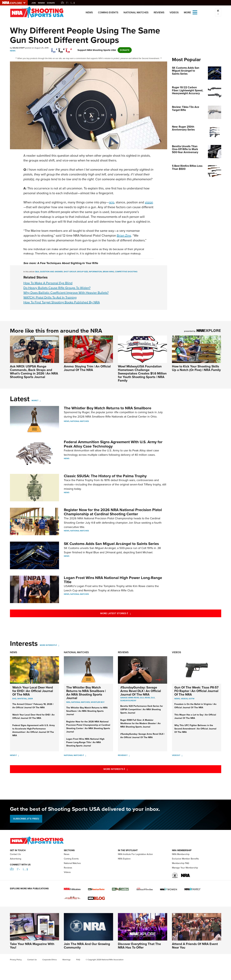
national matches (81, 702)
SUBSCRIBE (26, 819)
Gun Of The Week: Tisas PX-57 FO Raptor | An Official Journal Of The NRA (196, 691)
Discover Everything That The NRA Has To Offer (139, 946)
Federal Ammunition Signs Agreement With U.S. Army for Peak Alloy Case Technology (113, 444)
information (95, 272)
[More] (39, 401)
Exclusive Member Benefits (185, 859)
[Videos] (181, 755)
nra (68, 702)
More (34, 401)
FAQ (78, 960)
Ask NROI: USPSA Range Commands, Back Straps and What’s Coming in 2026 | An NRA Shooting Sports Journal (34, 372)
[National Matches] (84, 755)
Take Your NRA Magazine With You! (32, 946)
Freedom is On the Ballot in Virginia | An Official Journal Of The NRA (195, 706)
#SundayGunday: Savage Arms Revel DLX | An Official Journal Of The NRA (141, 691)
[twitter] (62, 48)
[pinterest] (69, 48)
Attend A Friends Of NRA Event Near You (195, 946)
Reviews (159, 12)
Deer (30, 699)
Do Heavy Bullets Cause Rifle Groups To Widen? (57, 288)
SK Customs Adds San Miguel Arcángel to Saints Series (111, 544)
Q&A (37, 272)
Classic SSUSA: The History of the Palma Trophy (105, 476)
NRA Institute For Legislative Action (135, 854)
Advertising (16, 859)
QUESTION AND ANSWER (51, 272)
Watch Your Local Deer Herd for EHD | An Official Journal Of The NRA (33, 691)
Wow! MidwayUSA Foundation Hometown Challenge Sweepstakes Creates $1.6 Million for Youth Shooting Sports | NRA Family (142, 373)
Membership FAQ (181, 863)
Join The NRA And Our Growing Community (87, 946)
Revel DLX (150, 698)
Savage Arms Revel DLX (132, 698)
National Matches (136, 12)
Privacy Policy (16, 960)
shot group (70, 272)
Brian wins (108, 272)
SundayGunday (128, 701)
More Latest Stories (128, 613)
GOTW (192, 699)
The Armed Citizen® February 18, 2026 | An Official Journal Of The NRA (33, 706)
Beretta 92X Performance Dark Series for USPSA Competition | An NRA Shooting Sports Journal (142, 709)
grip (111, 202)
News (89, 12)
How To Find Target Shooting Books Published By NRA (62, 302)
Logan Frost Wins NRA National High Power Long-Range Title (113, 580)
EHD (14, 699)
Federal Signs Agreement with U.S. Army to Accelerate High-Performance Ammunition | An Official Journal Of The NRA (34, 730)
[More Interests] (58, 645)
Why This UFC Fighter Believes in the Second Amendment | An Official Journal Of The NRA (195, 729)
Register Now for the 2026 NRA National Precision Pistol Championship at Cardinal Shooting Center (113, 512)
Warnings (66, 960)
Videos (174, 12)
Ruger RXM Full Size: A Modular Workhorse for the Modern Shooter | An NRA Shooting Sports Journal (140, 723)
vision (149, 202)
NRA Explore (124, 859)
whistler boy (98, 702)
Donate (52, 3)
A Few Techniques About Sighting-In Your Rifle (68, 263)
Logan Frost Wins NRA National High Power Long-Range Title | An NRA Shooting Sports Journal (85, 742)
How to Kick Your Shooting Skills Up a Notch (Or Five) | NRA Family (196, 368)
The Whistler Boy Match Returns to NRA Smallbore (108, 408)
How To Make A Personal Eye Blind (48, 283)
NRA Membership (181, 854)
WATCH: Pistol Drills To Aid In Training (50, 297)
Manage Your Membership (185, 868)
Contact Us (15, 854)
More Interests (48, 645)
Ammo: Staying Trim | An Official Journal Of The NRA (87, 368)
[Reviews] (128, 755)
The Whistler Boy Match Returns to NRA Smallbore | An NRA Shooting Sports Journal (86, 693)
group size (82, 272)
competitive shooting (126, 272)
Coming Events (108, 12)
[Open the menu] (195, 12)
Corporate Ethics (50, 960)
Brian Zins (124, 235)
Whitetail (22, 699)
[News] (17, 755)
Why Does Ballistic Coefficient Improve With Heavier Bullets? (66, 293)
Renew (42, 3)
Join (35, 3)
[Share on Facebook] (54, 48)
